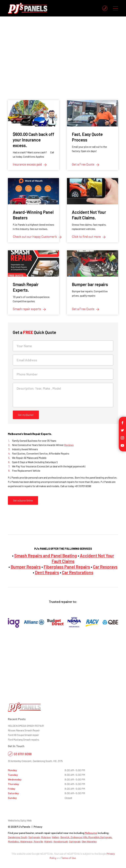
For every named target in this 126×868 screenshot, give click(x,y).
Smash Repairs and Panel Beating (46, 556)
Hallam (56, 837)
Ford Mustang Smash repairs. (24, 739)
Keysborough (61, 841)
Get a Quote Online (23, 500)
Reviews (69, 445)
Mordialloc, (14, 841)
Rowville (38, 841)
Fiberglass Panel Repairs (67, 567)
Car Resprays (105, 567)
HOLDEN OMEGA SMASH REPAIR (26, 726)
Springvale (34, 837)
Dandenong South (18, 837)
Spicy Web (26, 820)
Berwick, (65, 837)
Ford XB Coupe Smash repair (23, 735)
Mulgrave (46, 837)
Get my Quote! (26, 415)
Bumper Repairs (26, 567)
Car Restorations (78, 572)
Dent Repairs (47, 572)
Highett (48, 841)
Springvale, (106, 837)
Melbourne (91, 833)
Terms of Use (68, 858)
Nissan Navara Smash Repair (24, 730)
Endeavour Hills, (79, 837)
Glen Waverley (89, 841)
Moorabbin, (94, 837)
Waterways (26, 841)
